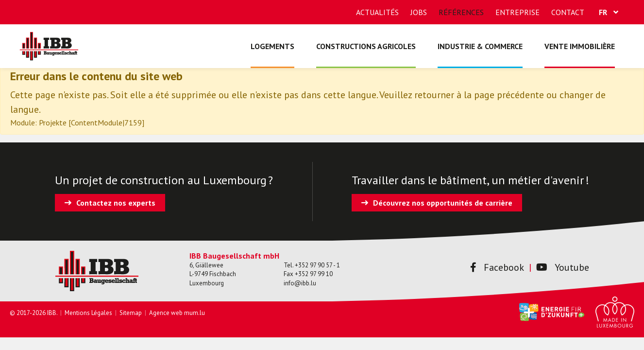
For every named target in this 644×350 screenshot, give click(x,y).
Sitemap (131, 313)
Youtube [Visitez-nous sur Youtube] (563, 267)
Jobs (419, 12)
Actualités (377, 12)
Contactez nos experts (116, 203)
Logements (272, 46)
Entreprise (517, 12)
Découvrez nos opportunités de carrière (443, 203)
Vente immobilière (580, 46)
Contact (568, 12)
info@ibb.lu (300, 283)
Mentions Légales (88, 313)
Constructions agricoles (366, 46)
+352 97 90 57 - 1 (317, 265)
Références (461, 12)
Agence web (166, 313)
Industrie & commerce (480, 46)
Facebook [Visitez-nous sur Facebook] (497, 267)
